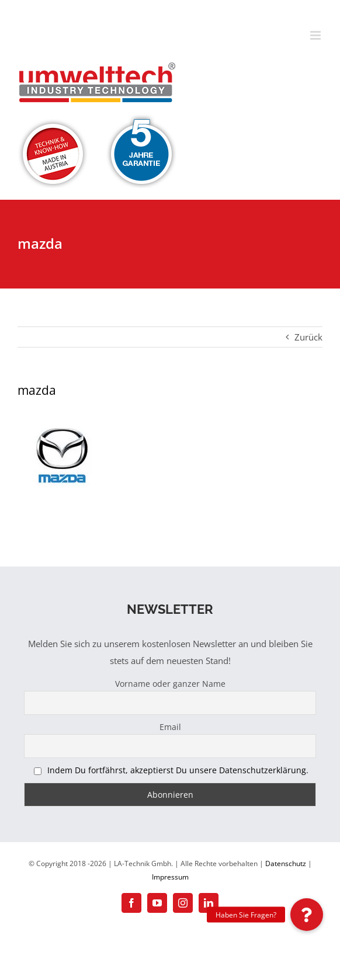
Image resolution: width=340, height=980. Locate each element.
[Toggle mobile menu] (316, 35)
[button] (307, 915)
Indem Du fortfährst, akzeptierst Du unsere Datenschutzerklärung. (178, 770)
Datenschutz (286, 863)
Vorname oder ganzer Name (170, 684)
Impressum (170, 877)
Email (170, 727)
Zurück (308, 337)
